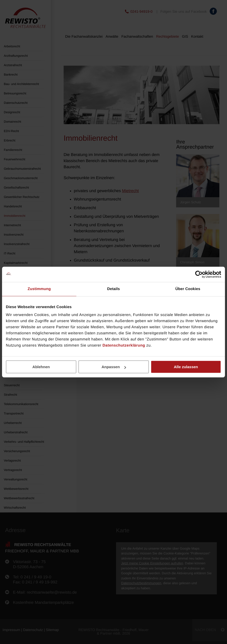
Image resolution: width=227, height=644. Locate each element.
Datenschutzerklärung (124, 345)
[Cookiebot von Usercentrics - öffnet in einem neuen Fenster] (199, 274)
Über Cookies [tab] (188, 289)
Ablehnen (41, 367)
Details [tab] (113, 289)
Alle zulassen (186, 367)
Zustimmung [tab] (39, 289)
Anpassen (114, 367)
